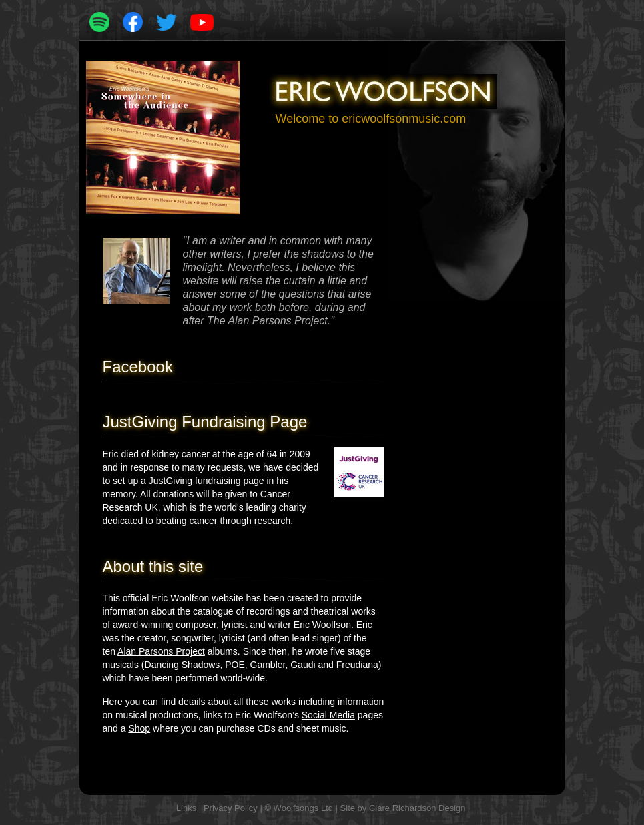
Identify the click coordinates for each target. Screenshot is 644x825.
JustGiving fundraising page (207, 481)
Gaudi (303, 665)
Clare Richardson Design (417, 808)
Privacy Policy (231, 808)
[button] (545, 20)
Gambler (268, 665)
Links (186, 808)
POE (235, 665)
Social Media (328, 715)
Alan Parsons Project (161, 651)
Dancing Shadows (183, 665)
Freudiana (357, 665)
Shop (139, 728)
